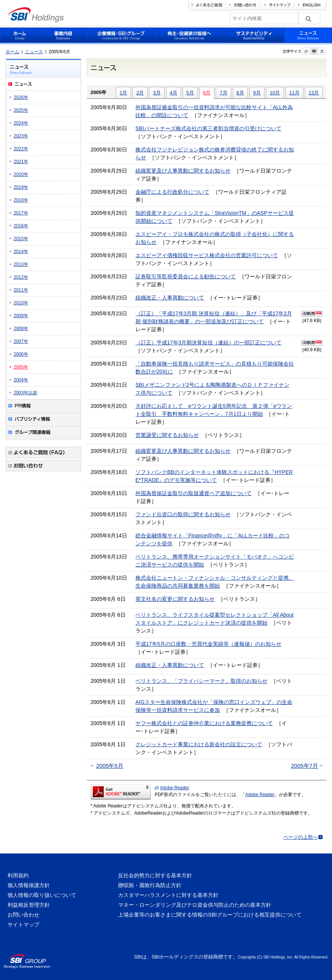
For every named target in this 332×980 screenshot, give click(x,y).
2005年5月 (110, 766)
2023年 (21, 136)
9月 (257, 93)
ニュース (34, 52)
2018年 (21, 200)
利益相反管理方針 (29, 905)
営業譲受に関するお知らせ (167, 435)
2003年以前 (25, 393)
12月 (314, 93)
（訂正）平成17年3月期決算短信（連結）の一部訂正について (208, 343)
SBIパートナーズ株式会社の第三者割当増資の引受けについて (208, 128)
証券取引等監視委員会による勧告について (186, 276)
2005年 (21, 367)
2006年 (21, 354)
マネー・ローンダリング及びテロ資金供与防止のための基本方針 (195, 905)
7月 (223, 93)
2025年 (21, 110)
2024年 (21, 123)
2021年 (21, 162)
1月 (123, 93)
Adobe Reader (174, 788)
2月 (140, 93)
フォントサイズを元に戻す (314, 51)
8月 (240, 93)
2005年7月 (304, 766)
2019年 (21, 187)
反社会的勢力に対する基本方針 (155, 875)
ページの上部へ (300, 837)
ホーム (12, 52)
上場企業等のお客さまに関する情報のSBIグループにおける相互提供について (210, 915)
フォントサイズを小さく (306, 51)
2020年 (21, 174)
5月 (190, 93)
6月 (207, 93)
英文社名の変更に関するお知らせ (175, 599)
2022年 (21, 149)
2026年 (21, 97)
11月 (294, 93)
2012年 (21, 277)
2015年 (21, 239)
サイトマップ (23, 924)
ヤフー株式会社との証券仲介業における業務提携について (204, 723)
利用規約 (18, 875)
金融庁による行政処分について (172, 192)
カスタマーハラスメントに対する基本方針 (168, 895)
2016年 (21, 226)
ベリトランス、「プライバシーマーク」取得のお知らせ (201, 681)
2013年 (21, 264)
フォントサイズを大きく (322, 51)
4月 (174, 93)
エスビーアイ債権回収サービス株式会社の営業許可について (207, 255)
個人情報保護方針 (29, 885)
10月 (275, 93)
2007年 (21, 341)
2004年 (21, 380)
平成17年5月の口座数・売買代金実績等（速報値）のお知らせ (208, 644)
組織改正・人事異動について (170, 298)
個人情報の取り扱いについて (42, 895)
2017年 (21, 213)
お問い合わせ (23, 915)
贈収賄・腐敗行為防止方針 (150, 885)
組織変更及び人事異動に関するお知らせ (183, 171)
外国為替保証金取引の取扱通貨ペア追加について (194, 493)
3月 (157, 93)
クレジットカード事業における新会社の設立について (199, 744)
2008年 (21, 329)
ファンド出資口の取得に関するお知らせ (183, 514)
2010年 (21, 303)
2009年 (21, 316)
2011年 (21, 290)
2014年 (21, 252)
